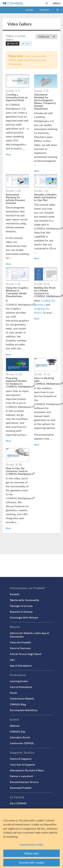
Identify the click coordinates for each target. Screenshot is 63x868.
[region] (31, 838)
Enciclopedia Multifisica (24, 710)
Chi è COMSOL (18, 803)
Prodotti (15, 594)
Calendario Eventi (20, 737)
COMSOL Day (18, 732)
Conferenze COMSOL (22, 743)
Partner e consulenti (21, 776)
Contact (44, 10)
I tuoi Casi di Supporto (22, 765)
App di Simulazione (21, 666)
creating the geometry (45, 303)
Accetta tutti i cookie (32, 862)
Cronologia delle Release (24, 617)
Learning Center (19, 681)
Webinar (15, 726)
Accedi (29, 10)
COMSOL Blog (18, 704)
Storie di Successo (20, 648)
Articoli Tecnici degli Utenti (26, 654)
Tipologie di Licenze (21, 606)
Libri (13, 660)
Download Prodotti (21, 788)
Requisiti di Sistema (21, 612)
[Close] (54, 56)
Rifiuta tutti (31, 853)
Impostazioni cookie (31, 844)
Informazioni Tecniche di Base (27, 770)
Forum (13, 693)
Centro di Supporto (21, 759)
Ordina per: (47, 36)
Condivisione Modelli (22, 699)
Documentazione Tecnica (24, 782)
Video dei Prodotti (20, 642)
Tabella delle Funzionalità (24, 600)
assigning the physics (42, 310)
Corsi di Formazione (21, 687)
